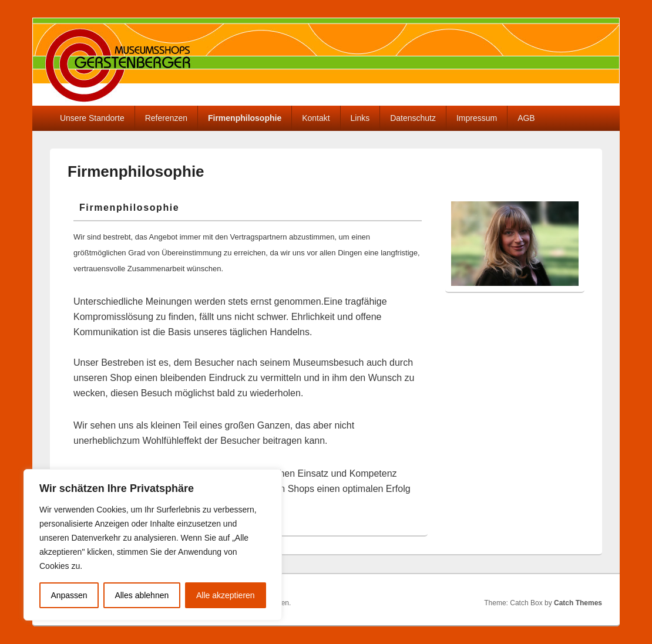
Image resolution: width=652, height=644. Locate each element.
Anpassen (69, 595)
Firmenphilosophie (245, 118)
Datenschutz (413, 118)
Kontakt (316, 118)
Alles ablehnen (142, 595)
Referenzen (166, 118)
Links (360, 118)
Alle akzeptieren (226, 595)
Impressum (477, 118)
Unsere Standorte (92, 118)
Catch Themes (578, 603)
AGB (526, 118)
